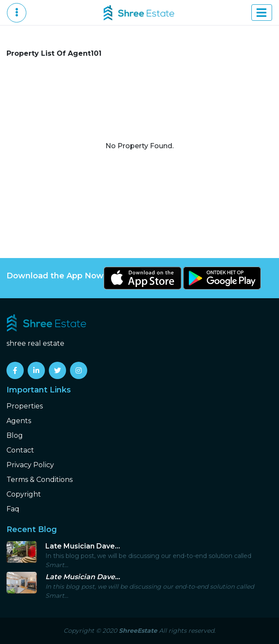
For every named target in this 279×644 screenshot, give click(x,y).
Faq (13, 509)
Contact (20, 450)
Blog (15, 435)
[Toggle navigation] (262, 13)
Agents (19, 421)
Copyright (24, 494)
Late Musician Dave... (83, 546)
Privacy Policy (30, 465)
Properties (25, 406)
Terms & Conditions (40, 480)
